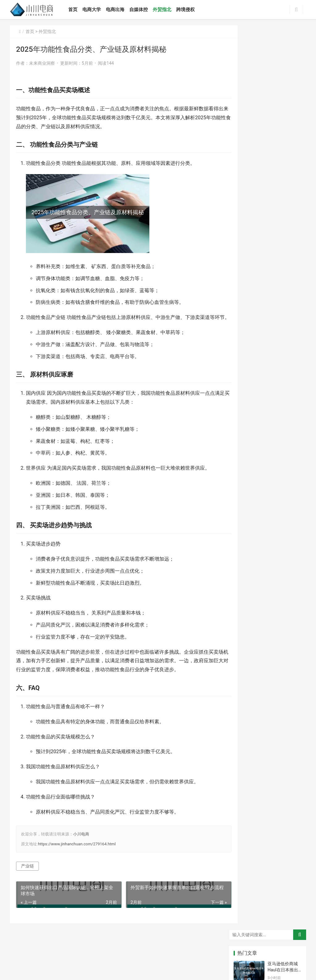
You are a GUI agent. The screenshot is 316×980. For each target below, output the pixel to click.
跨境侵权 (189, 10)
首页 (77, 10)
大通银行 (291, 479)
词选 (290, 506)
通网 (245, 506)
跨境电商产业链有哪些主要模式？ (283, 231)
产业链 (27, 875)
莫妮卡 (245, 461)
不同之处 (268, 525)
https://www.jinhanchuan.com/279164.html (77, 853)
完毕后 (268, 552)
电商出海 (119, 10)
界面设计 (245, 488)
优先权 (245, 534)
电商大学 (96, 10)
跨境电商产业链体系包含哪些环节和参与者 (283, 207)
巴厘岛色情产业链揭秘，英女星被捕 (283, 303)
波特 (245, 525)
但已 (290, 525)
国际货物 (268, 534)
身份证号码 (247, 570)
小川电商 (81, 843)
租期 (268, 561)
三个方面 (291, 552)
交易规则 (268, 516)
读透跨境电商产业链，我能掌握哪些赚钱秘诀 (283, 327)
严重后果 (245, 516)
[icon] (253, 966)
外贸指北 (166, 10)
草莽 (268, 461)
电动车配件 (293, 570)
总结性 (268, 497)
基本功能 (245, 479)
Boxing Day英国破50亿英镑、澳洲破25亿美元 (283, 90)
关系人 (268, 543)
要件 (245, 552)
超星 (268, 488)
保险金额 (291, 534)
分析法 (245, 543)
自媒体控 (143, 10)
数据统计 (268, 479)
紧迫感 (290, 543)
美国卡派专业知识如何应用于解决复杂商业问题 (283, 138)
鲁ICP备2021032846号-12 (178, 955)
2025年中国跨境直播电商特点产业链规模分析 (283, 399)
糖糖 (245, 579)
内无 (290, 497)
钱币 (268, 570)
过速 (245, 497)
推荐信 (290, 470)
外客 (290, 516)
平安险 (245, 561)
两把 (290, 461)
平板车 (268, 470)
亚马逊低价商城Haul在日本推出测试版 (283, 65)
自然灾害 (291, 488)
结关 (290, 561)
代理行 (268, 506)
